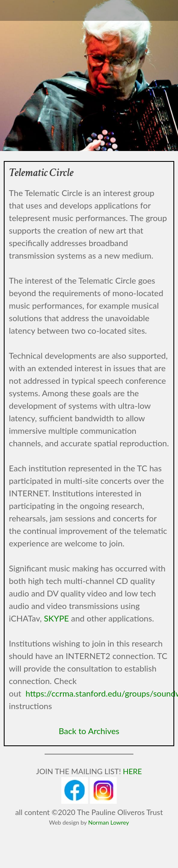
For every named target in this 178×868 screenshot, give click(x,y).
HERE (133, 771)
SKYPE (56, 618)
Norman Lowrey (108, 822)
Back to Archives (89, 731)
